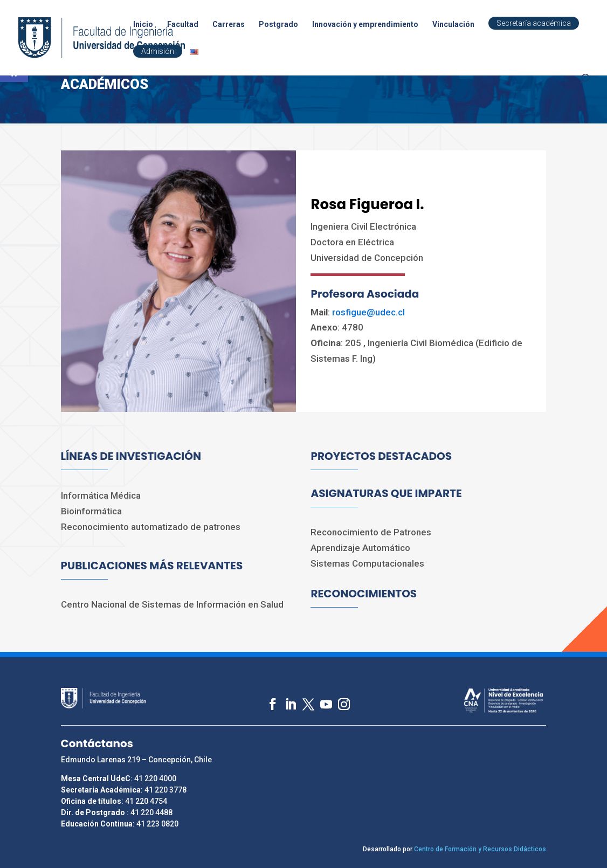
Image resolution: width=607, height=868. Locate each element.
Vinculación (453, 25)
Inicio (143, 25)
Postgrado (278, 25)
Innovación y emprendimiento (365, 25)
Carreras (229, 25)
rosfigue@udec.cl (368, 312)
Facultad (183, 25)
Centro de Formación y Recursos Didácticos (480, 849)
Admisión (158, 51)
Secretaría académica (534, 23)
